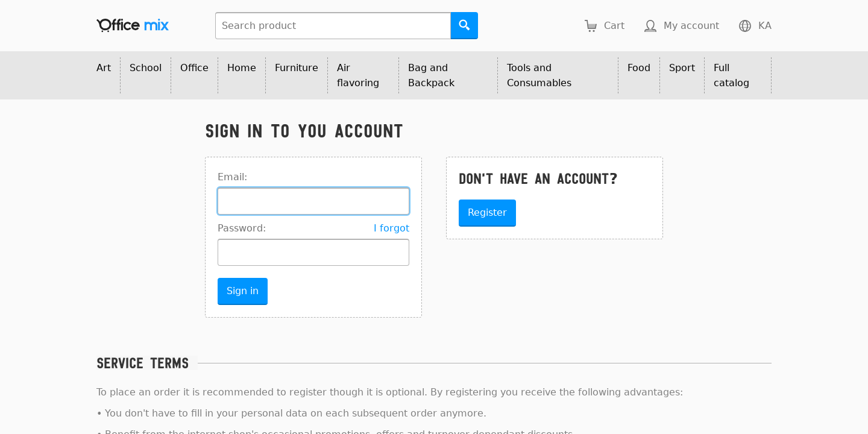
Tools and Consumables (539, 75)
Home (242, 68)
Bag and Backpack (431, 75)
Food (639, 68)
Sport (682, 68)
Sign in (243, 291)
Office (194, 68)
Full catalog (731, 75)
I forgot (392, 228)
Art (104, 68)
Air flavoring (358, 75)
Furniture (297, 68)
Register (487, 212)
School (146, 68)
